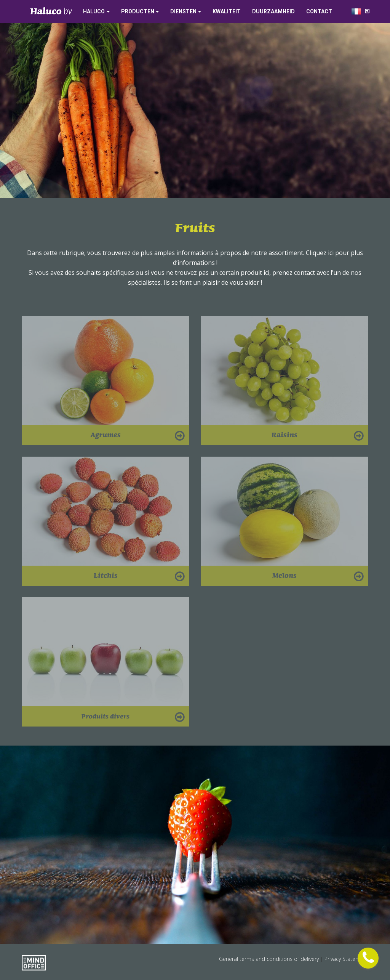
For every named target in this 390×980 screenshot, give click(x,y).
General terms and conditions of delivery (270, 959)
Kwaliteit (227, 11)
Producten (138, 11)
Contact (319, 11)
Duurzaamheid (273, 11)
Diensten (183, 11)
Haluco (94, 11)
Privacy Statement (346, 959)
